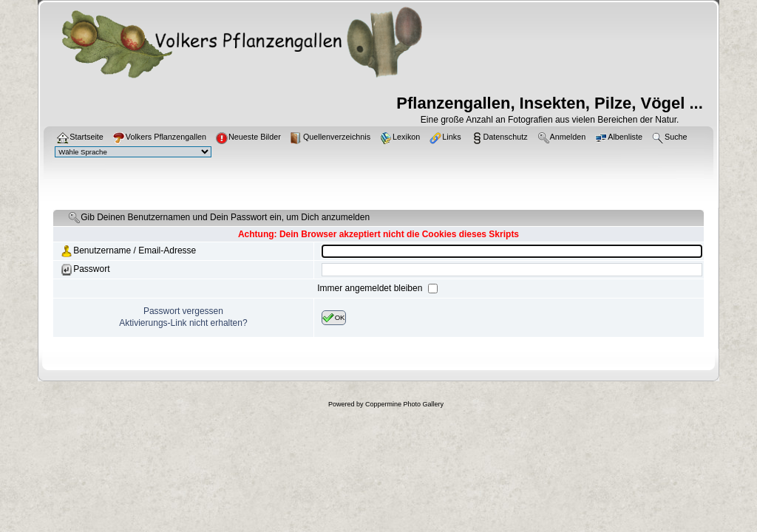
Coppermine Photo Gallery (404, 404)
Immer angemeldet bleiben (371, 288)
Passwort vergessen (183, 311)
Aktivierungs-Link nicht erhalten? (183, 323)
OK (334, 318)
